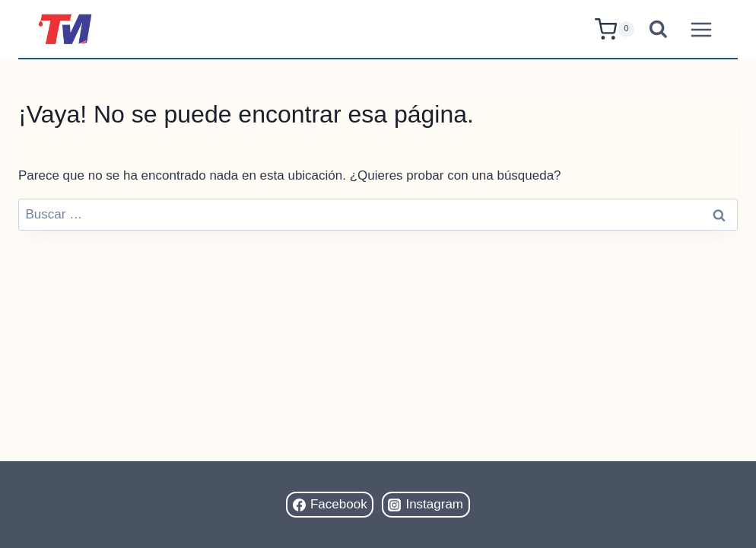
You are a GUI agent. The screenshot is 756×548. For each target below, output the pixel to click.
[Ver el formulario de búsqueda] (658, 29)
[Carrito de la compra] (615, 29)
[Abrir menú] (701, 29)
